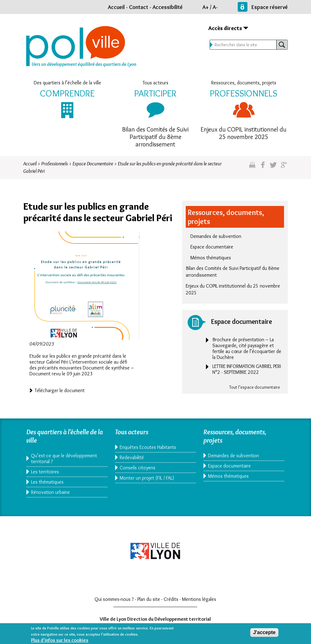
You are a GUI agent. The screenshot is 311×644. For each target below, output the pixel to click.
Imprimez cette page (252, 167)
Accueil (116, 7)
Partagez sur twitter (273, 167)
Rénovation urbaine (50, 492)
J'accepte (264, 634)
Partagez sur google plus (284, 167)
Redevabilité (132, 457)
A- (215, 7)
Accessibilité (168, 7)
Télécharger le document (60, 390)
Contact (139, 7)
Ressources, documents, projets (244, 83)
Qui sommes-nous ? (114, 599)
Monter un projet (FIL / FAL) (147, 478)
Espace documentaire (212, 247)
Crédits (171, 599)
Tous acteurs (155, 83)
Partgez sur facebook (263, 167)
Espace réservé (270, 7)
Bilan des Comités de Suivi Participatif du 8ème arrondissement (155, 137)
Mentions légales (199, 599)
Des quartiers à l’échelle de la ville (67, 83)
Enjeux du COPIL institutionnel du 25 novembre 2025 (244, 133)
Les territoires (45, 472)
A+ (206, 7)
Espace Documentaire (93, 164)
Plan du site (149, 599)
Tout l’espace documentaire (255, 387)
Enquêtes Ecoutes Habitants (148, 447)
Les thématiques (47, 482)
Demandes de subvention (216, 236)
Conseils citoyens (138, 468)
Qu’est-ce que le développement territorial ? (64, 458)
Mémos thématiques (211, 258)
